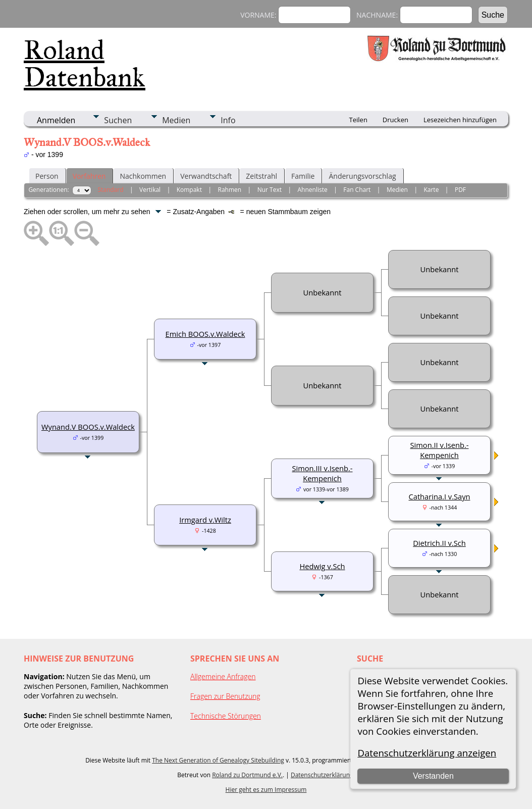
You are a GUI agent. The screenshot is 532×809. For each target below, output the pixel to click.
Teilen (358, 120)
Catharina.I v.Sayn (440, 496)
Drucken (395, 120)
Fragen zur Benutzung (225, 696)
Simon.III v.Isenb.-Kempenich (322, 473)
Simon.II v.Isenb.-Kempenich (440, 450)
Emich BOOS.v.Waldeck (205, 334)
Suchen (118, 120)
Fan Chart (357, 190)
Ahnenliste (313, 190)
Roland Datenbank (85, 64)
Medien (176, 120)
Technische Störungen (226, 716)
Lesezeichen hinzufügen (460, 120)
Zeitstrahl (261, 176)
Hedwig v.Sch (322, 566)
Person (47, 176)
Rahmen (230, 190)
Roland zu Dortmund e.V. (247, 775)
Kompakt (189, 190)
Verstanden (433, 776)
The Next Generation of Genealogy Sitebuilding (218, 760)
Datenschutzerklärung (322, 775)
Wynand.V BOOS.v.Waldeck (88, 427)
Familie (303, 176)
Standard (110, 190)
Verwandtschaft (206, 176)
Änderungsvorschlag (362, 176)
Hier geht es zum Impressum (266, 790)
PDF (460, 190)
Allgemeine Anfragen (223, 676)
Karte (431, 190)
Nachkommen (143, 176)
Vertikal (150, 190)
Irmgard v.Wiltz (205, 520)
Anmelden (56, 120)
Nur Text (270, 190)
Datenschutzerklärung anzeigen (427, 753)
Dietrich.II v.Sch (439, 543)
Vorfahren (89, 176)
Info (228, 120)
